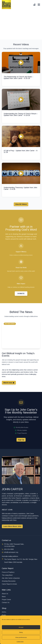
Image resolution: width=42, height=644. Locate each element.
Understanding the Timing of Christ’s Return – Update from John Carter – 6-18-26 (21, 115)
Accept (21, 627)
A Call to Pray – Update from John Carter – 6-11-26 (21, 151)
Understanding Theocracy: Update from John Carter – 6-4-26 (20, 188)
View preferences (21, 637)
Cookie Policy (20, 642)
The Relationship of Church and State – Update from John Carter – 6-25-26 (18, 78)
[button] (10, 324)
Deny (21, 632)
